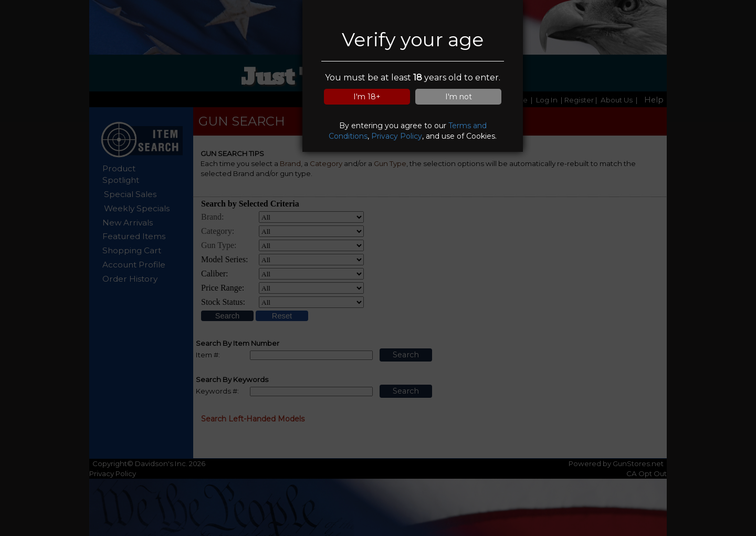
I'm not (459, 97)
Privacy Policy (397, 136)
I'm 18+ (367, 97)
